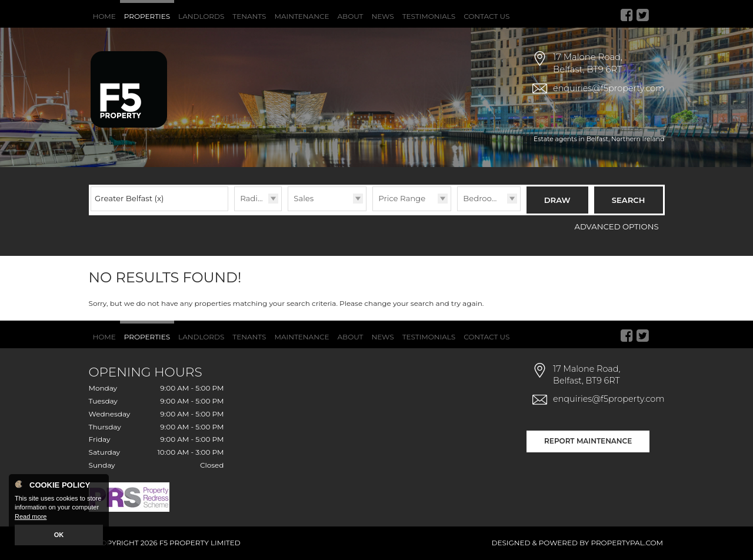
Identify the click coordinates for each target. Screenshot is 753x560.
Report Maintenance (588, 441)
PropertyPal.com (627, 543)
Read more (31, 516)
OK (59, 535)
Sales (304, 198)
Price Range (402, 198)
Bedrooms (483, 198)
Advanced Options (617, 226)
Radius (253, 198)
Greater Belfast (129, 198)
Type (288, 210)
